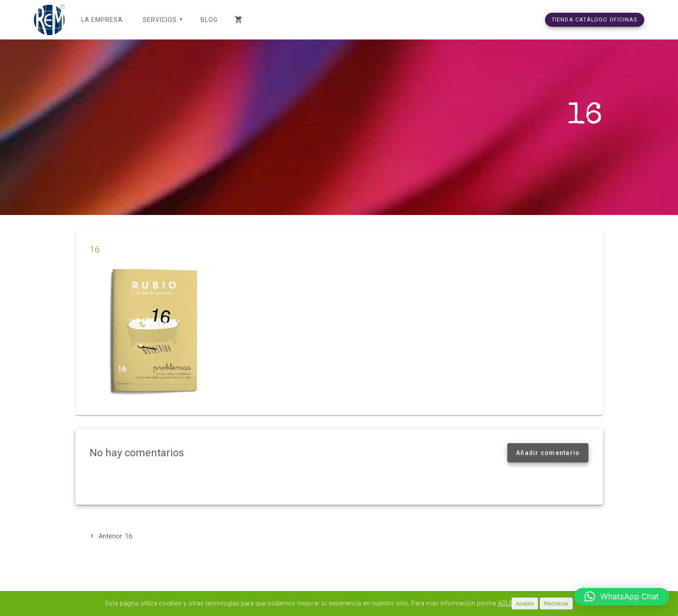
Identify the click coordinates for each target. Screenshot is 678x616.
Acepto (530, 603)
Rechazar (561, 603)
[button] (622, 597)
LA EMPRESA (102, 20)
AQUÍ (510, 604)
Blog (209, 20)
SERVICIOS (160, 20)
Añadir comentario (548, 463)
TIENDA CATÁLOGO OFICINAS (595, 20)
